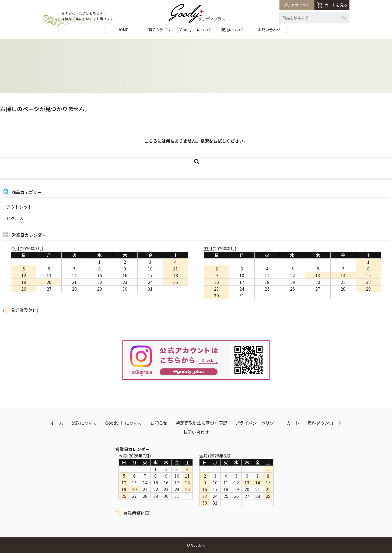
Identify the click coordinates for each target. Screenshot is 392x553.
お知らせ (159, 423)
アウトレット (19, 207)
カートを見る (332, 5)
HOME (123, 30)
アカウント (297, 5)
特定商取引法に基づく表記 (201, 423)
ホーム (57, 423)
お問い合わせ (269, 30)
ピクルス (15, 218)
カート (293, 423)
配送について (233, 30)
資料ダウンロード (325, 423)
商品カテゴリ (159, 30)
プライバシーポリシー (257, 423)
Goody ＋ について (196, 30)
